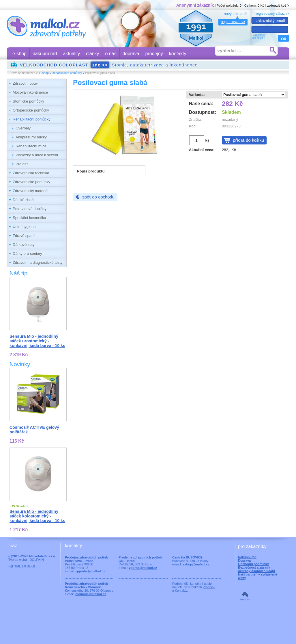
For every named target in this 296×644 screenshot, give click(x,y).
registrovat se (233, 22)
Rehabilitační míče (31, 146)
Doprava (244, 561)
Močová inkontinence (30, 92)
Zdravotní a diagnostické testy (38, 262)
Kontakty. (181, 591)
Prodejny (209, 587)
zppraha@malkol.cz (90, 571)
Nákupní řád (247, 557)
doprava (131, 54)
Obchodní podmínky (253, 564)
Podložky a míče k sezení (37, 155)
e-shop (19, 54)
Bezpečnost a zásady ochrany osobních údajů (256, 569)
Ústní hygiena (24, 227)
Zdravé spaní (24, 236)
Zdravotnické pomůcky (31, 182)
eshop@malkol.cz (196, 564)
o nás (111, 54)
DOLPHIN (37, 560)
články (92, 54)
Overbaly (23, 128)
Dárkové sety (24, 245)
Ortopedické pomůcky (31, 110)
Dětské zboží (24, 200)
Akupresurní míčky (31, 137)
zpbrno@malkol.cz (143, 568)
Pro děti (22, 164)
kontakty (178, 54)
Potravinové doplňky (30, 209)
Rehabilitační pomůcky (67, 73)
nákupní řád (45, 54)
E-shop (44, 73)
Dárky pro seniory (27, 254)
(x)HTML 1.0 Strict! (22, 566)
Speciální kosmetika (29, 218)
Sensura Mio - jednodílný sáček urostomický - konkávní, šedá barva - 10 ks (37, 341)
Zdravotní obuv (25, 83)
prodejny (154, 54)
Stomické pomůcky (28, 101)
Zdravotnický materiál (31, 191)
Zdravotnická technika (31, 173)
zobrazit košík (278, 5)
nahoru (245, 599)
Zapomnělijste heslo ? (258, 36)
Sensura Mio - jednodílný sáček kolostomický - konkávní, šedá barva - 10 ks (37, 516)
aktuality (71, 54)
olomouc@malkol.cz (91, 594)
